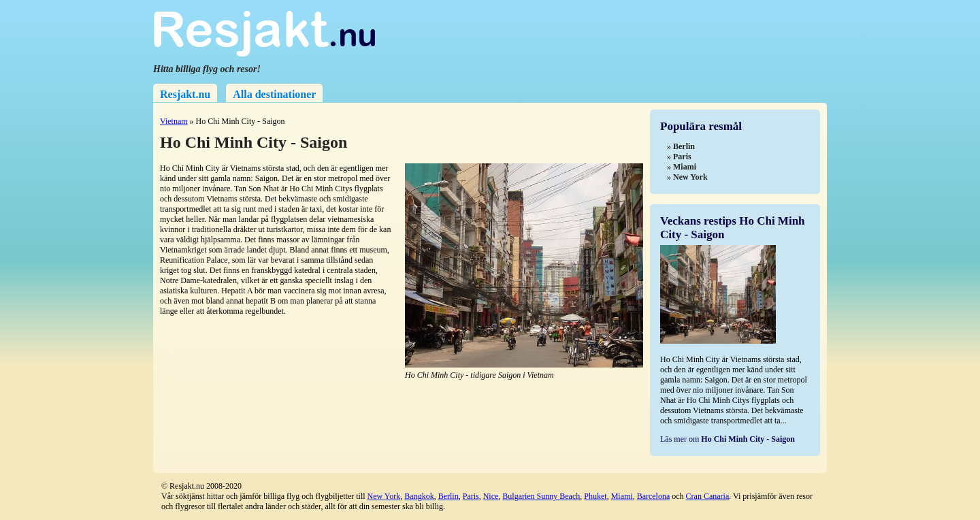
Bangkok (419, 496)
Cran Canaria (708, 496)
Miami (622, 496)
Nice (491, 496)
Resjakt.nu (185, 94)
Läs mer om (728, 439)
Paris (471, 496)
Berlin (448, 496)
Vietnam (174, 121)
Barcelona (654, 496)
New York (384, 496)
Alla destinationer (274, 94)
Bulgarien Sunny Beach (541, 496)
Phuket (595, 496)
